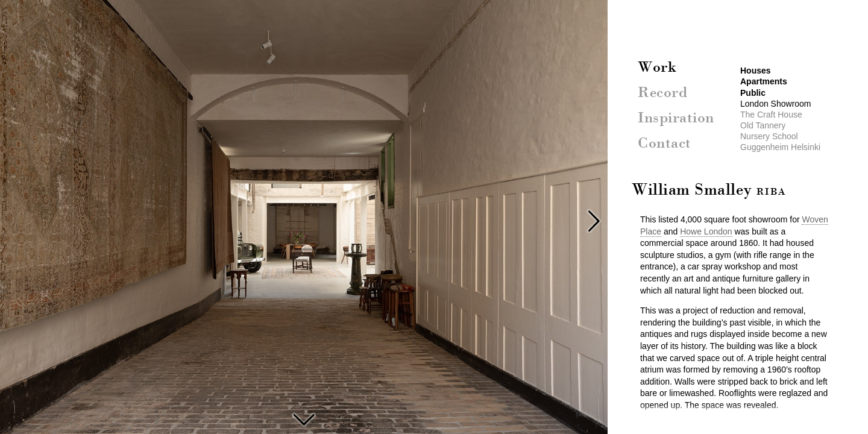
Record (662, 93)
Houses (756, 71)
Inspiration (676, 119)
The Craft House (304, 418)
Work (657, 68)
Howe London (706, 231)
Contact (665, 144)
